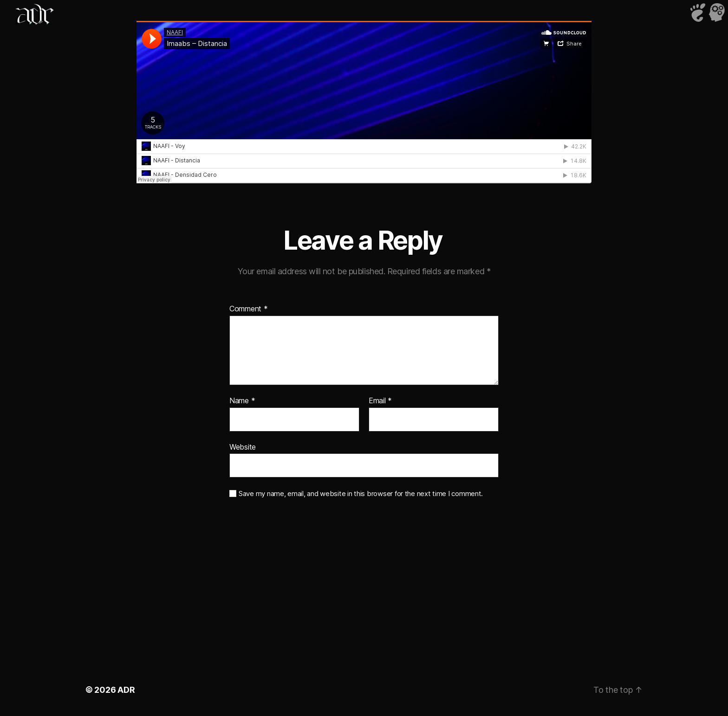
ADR (126, 690)
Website (243, 447)
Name (242, 401)
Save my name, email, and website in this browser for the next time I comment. (361, 494)
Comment (249, 309)
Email (380, 401)
